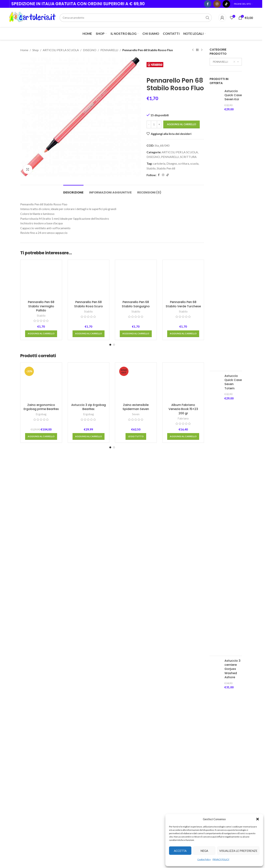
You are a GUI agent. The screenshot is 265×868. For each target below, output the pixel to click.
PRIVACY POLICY (221, 859)
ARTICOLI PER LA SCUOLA (61, 50)
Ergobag (41, 657)
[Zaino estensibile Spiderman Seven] (136, 627)
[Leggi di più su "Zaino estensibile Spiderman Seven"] (136, 680)
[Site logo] (33, 17)
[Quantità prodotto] (154, 124)
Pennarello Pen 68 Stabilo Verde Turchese (183, 547)
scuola (194, 163)
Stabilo (151, 168)
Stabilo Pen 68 (166, 168)
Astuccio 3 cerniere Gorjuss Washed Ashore (232, 669)
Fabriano (183, 662)
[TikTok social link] (226, 4)
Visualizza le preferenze (238, 851)
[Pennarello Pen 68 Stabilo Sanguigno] (136, 402)
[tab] (73, 191)
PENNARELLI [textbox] (224, 62)
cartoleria (159, 163)
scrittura (184, 163)
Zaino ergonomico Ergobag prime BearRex (41, 650)
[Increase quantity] (159, 124)
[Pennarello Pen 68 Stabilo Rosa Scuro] (89, 402)
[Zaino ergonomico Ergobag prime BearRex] (41, 627)
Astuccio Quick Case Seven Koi (233, 95)
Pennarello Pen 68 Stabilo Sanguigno (136, 547)
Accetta (180, 851)
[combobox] (226, 62)
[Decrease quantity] (149, 124)
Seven (136, 657)
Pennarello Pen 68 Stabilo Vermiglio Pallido (41, 550)
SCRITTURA (188, 157)
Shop (36, 50)
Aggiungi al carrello (182, 124)
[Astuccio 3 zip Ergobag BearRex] (89, 627)
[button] (258, 819)
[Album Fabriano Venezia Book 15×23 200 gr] (183, 627)
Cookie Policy (204, 859)
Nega (204, 851)
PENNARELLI (109, 50)
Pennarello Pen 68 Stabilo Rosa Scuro (89, 547)
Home (24, 50)
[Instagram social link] (217, 4)
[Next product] (202, 50)
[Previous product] (193, 50)
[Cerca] (136, 18)
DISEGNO (90, 50)
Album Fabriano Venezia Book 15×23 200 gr (183, 652)
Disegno (172, 163)
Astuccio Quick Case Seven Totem (233, 382)
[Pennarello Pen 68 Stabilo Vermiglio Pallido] (41, 402)
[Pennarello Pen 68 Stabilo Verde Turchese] (183, 402)
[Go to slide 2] (114, 588)
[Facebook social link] (208, 4)
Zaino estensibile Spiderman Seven (136, 650)
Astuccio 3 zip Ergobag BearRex (89, 650)
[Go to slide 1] (110, 588)
